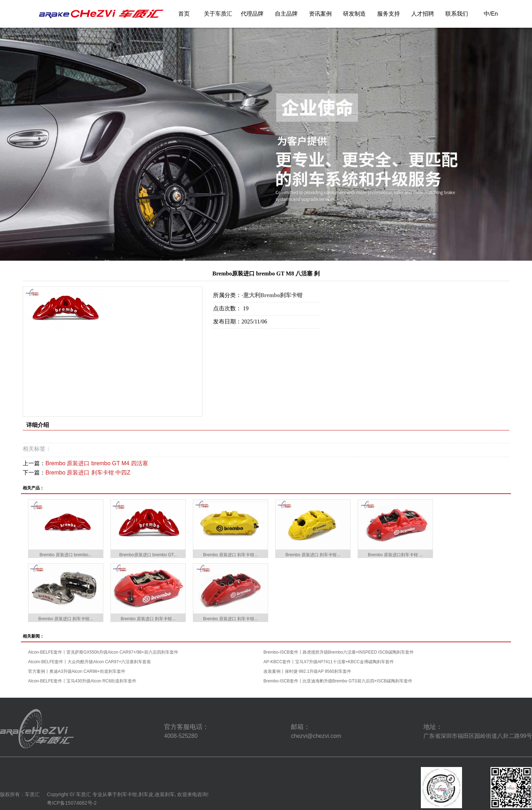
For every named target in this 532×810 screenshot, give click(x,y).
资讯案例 (320, 14)
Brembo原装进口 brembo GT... (148, 555)
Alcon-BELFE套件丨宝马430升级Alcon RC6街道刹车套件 (82, 681)
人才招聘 (423, 14)
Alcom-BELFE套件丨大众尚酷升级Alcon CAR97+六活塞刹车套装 (89, 662)
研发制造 (354, 14)
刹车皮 (146, 794)
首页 (184, 14)
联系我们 (457, 14)
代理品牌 (252, 14)
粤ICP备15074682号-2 (72, 803)
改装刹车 (165, 794)
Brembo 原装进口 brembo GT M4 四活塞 (97, 463)
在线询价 (233, 338)
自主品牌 (286, 14)
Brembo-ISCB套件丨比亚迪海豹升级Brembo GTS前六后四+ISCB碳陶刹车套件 (338, 681)
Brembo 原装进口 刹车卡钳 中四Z (88, 473)
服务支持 (389, 14)
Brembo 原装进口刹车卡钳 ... (395, 555)
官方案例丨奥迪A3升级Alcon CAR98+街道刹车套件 (77, 671)
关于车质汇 (218, 14)
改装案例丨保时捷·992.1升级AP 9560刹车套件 (307, 671)
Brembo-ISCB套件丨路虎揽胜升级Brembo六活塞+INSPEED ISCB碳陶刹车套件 (339, 652)
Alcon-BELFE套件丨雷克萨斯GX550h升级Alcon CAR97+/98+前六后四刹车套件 (103, 652)
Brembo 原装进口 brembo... (66, 555)
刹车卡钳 (127, 794)
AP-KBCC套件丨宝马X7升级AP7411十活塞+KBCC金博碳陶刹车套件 (329, 662)
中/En (491, 14)
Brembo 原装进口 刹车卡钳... (231, 555)
